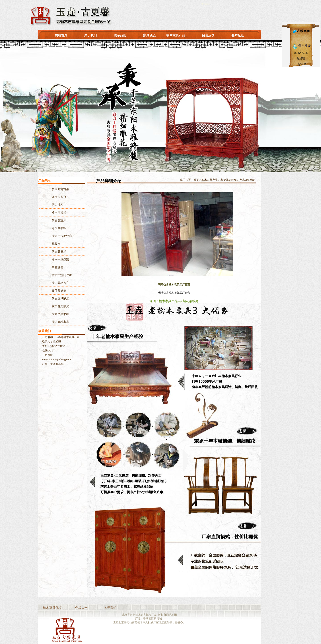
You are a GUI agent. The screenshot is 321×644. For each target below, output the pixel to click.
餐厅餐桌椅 (59, 291)
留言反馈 (208, 35)
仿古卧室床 (59, 220)
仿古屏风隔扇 (60, 298)
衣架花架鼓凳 (228, 180)
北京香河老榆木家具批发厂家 (139, 615)
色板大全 (81, 608)
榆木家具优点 (52, 608)
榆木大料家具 (60, 322)
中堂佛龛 (58, 267)
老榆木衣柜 (59, 228)
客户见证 (238, 35)
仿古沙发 (58, 205)
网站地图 (171, 615)
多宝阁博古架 (60, 189)
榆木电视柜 (59, 213)
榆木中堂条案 (60, 259)
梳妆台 (56, 244)
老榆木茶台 (59, 197)
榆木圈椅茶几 (60, 283)
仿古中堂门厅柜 (62, 275)
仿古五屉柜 (59, 252)
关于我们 (91, 35)
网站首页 (61, 35)
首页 (196, 180)
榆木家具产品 (176, 35)
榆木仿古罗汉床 (62, 236)
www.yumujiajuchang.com (57, 359)
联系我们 (120, 35)
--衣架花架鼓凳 (188, 301)
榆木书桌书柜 (60, 314)
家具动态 (149, 35)
